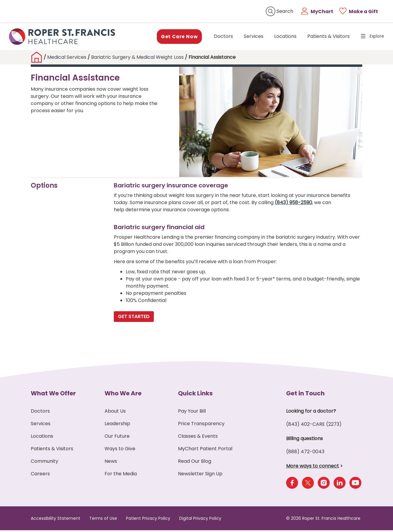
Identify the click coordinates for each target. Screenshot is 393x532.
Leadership (117, 425)
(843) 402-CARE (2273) (314, 426)
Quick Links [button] (195, 395)
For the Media (121, 475)
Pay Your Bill (192, 413)
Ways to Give (120, 450)
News (111, 463)
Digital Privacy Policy (200, 520)
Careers (40, 475)
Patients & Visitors (325, 37)
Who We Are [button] (123, 395)
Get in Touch (305, 395)
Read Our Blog (195, 463)
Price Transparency (201, 425)
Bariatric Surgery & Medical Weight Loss (138, 59)
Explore (370, 37)
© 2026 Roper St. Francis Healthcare (323, 520)
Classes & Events (198, 438)
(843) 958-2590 (293, 204)
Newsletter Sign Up (200, 475)
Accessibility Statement (56, 520)
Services (250, 37)
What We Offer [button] (53, 395)
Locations (282, 37)
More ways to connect (313, 468)
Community (44, 463)
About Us (115, 413)
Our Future (117, 438)
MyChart (322, 11)
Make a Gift (363, 11)
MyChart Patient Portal (205, 450)
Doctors (221, 37)
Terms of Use (103, 520)
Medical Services (67, 59)
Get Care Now (175, 37)
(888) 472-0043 (305, 453)
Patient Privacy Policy (148, 520)
